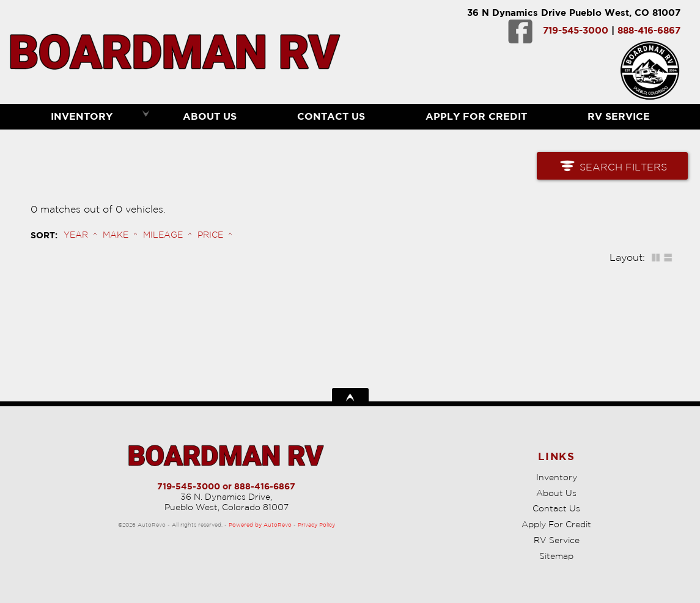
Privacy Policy (316, 524)
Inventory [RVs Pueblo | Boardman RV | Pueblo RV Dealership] (82, 116)
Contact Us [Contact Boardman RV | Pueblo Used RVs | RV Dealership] (331, 116)
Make (116, 235)
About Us (556, 493)
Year (76, 235)
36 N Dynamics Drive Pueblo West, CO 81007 (574, 13)
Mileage (163, 235)
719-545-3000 (576, 30)
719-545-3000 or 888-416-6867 (226, 486)
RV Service (557, 540)
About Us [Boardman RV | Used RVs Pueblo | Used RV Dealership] (210, 116)
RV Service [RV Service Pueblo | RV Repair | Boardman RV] (619, 116)
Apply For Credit (476, 116)
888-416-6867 (649, 30)
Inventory (557, 477)
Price (210, 235)
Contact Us (556, 508)
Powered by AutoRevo (260, 524)
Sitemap (556, 556)
